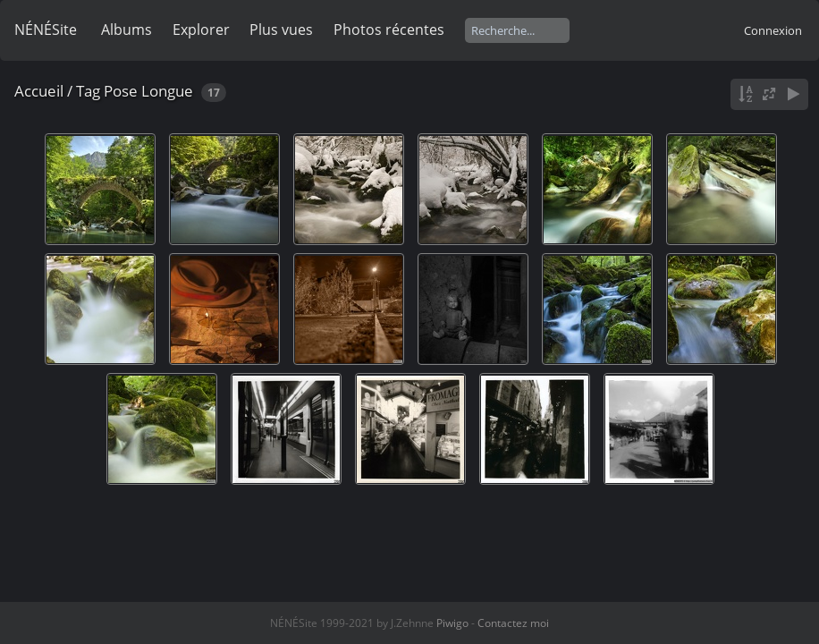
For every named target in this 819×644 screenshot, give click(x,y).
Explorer (201, 30)
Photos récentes (389, 30)
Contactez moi (513, 623)
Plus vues (281, 30)
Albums (127, 30)
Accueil (39, 91)
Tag (88, 91)
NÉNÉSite (46, 30)
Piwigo (452, 623)
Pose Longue (148, 91)
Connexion (773, 30)
